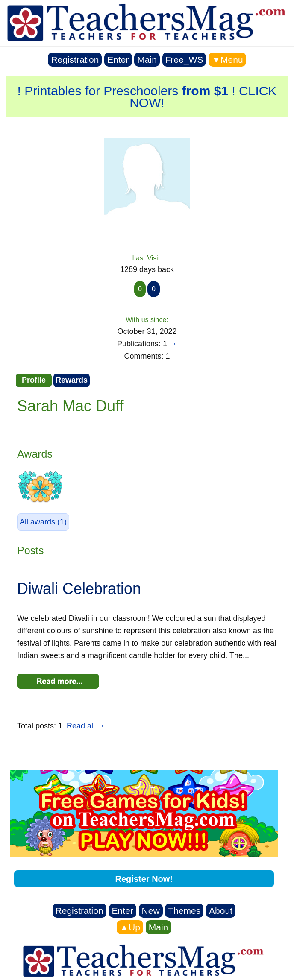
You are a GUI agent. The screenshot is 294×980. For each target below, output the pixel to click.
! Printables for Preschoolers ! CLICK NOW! (147, 97)
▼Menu (227, 60)
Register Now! (144, 879)
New (151, 911)
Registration (75, 60)
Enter (118, 60)
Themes (184, 911)
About (221, 911)
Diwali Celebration (79, 589)
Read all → (86, 726)
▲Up (130, 927)
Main (147, 60)
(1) (43, 522)
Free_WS (184, 60)
